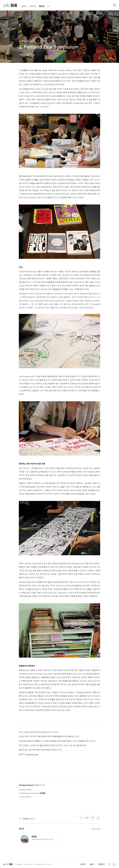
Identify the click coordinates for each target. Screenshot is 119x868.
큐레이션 (33, 6)
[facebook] (109, 864)
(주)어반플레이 (19, 864)
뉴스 (49, 6)
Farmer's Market (26, 790)
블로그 (92, 864)
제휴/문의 (101, 864)
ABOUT (83, 864)
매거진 (42, 6)
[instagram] (114, 864)
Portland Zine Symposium (30, 793)
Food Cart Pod (26, 797)
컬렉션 (24, 6)
